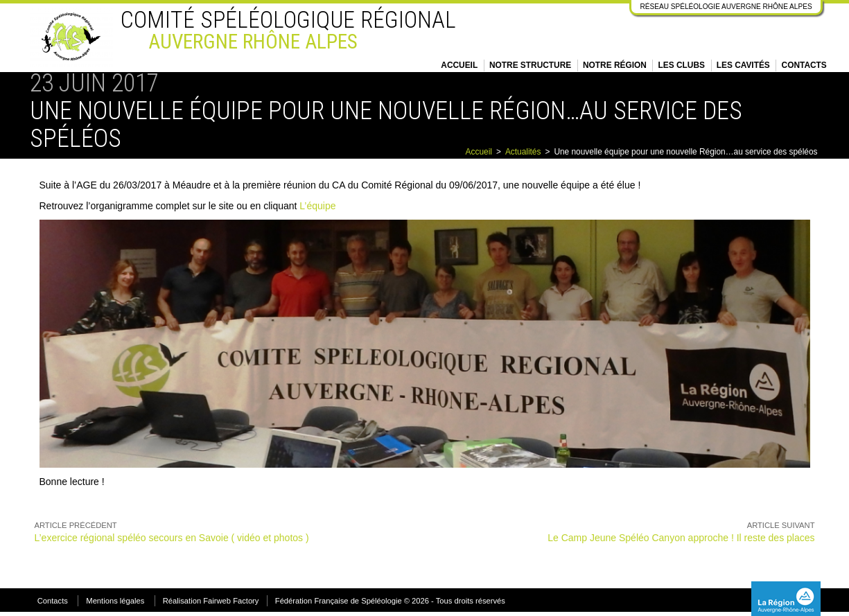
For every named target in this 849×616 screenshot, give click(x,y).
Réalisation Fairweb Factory (211, 601)
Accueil (459, 65)
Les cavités (743, 65)
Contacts (804, 65)
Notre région (615, 65)
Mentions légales (115, 601)
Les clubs (682, 65)
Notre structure (530, 65)
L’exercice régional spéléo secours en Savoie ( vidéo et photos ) (172, 538)
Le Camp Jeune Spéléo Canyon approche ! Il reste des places (681, 538)
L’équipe (317, 206)
